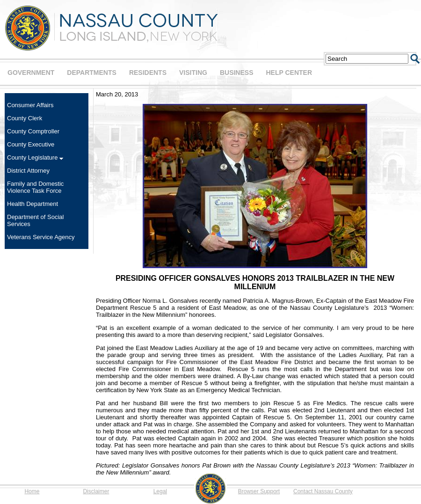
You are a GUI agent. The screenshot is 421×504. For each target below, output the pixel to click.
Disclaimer (96, 491)
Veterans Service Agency (41, 237)
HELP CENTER (289, 73)
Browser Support (259, 491)
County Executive (31, 144)
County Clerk (25, 118)
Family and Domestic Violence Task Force (35, 187)
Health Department (33, 204)
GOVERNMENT (31, 73)
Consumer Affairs (30, 105)
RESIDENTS (148, 73)
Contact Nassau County (323, 491)
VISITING (193, 73)
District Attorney (28, 171)
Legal (160, 491)
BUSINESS (237, 73)
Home (32, 491)
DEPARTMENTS (92, 73)
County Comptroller (33, 131)
